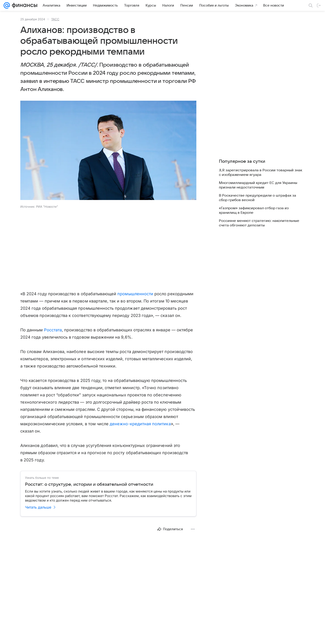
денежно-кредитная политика (140, 424)
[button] (108, 151)
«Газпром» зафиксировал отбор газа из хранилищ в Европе (254, 210)
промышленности (135, 294)
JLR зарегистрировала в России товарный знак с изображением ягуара (260, 172)
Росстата (53, 330)
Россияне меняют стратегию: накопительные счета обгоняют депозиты (259, 223)
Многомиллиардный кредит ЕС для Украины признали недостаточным (258, 185)
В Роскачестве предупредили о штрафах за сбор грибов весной (258, 198)
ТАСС (55, 19)
